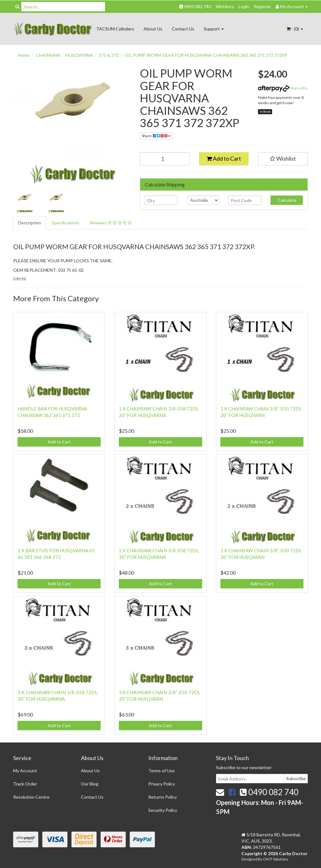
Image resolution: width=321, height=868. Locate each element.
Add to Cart (224, 158)
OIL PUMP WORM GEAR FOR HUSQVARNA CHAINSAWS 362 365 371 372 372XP (206, 55)
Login (244, 6)
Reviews (111, 223)
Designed (250, 859)
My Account (25, 771)
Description (30, 223)
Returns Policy (163, 797)
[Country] (203, 200)
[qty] (161, 200)
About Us (153, 29)
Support (214, 29)
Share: (156, 136)
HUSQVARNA (79, 55)
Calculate (287, 200)
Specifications (66, 223)
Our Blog (90, 784)
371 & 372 (109, 55)
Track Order (25, 784)
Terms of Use (161, 771)
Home (24, 55)
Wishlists (225, 6)
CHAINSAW (48, 55)
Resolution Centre (31, 797)
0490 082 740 (195, 6)
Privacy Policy (162, 784)
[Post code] (245, 200)
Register (262, 6)
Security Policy (163, 810)
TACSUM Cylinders (115, 29)
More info (282, 88)
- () (295, 29)
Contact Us (183, 29)
